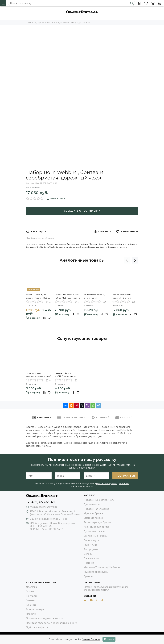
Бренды (88, 576)
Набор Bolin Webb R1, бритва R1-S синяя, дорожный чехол (123, 296)
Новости (31, 614)
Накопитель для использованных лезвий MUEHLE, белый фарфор (39, 375)
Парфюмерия (91, 558)
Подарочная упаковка (96, 509)
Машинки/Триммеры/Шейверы (102, 567)
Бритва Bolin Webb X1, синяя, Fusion (94, 296)
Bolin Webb (49, 247)
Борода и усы (92, 540)
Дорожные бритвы (116, 244)
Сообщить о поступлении (82, 211)
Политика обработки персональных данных (51, 623)
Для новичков (92, 504)
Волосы (88, 554)
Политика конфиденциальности (44, 618)
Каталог (42, 244)
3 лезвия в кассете (117, 247)
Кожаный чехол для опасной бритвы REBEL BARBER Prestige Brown (38, 296)
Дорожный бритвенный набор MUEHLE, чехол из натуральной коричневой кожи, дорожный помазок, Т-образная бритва (68, 296)
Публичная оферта (37, 627)
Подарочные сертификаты (99, 500)
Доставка (31, 587)
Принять (109, 639)
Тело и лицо (90, 545)
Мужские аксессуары (96, 572)
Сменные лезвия (93, 518)
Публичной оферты (106, 484)
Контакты (31, 596)
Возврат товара (35, 609)
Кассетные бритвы (98, 247)
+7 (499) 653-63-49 (40, 502)
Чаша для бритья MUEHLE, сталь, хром (65, 374)
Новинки (89, 563)
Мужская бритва (97, 244)
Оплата (30, 591)
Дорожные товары (56, 244)
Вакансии (32, 605)
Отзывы (30, 600)
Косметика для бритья (96, 527)
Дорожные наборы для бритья (71, 247)
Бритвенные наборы (77, 244)
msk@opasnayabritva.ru (43, 507)
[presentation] (127, 260)
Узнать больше (91, 639)
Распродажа (91, 549)
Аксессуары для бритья (97, 522)
